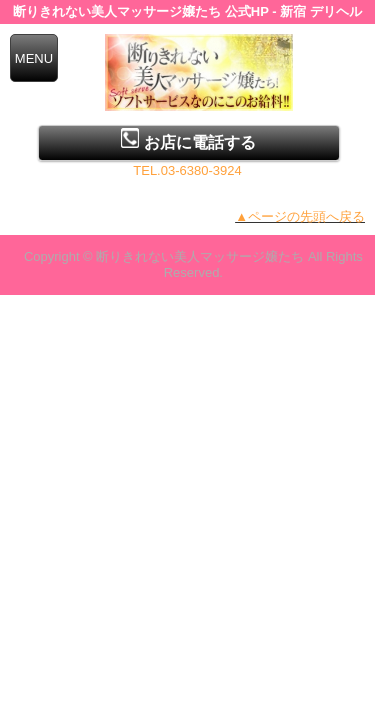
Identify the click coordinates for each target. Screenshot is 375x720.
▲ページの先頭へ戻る (300, 216)
